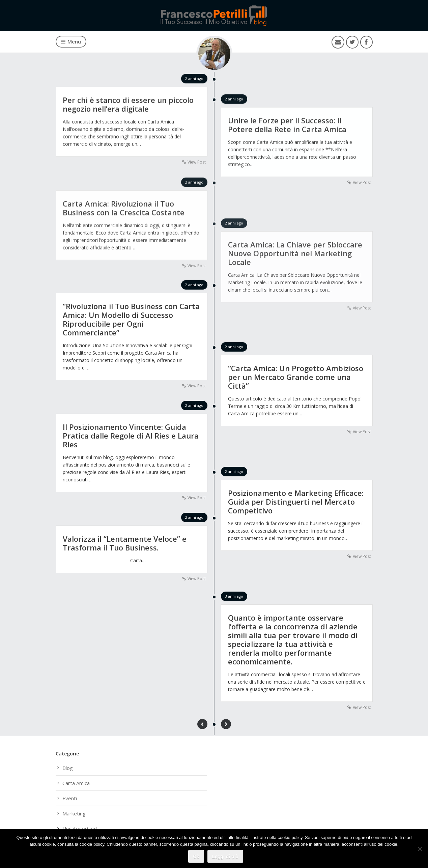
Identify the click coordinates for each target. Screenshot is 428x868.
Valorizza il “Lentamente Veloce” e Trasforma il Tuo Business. (125, 543)
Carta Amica (76, 783)
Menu (71, 41)
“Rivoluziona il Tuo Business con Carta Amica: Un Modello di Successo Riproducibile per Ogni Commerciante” (131, 320)
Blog (68, 768)
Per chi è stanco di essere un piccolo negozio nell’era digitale (128, 104)
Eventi (70, 798)
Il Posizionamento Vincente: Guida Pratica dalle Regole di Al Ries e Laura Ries (131, 436)
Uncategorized (80, 829)
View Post (197, 162)
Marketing (74, 813)
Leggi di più (225, 857)
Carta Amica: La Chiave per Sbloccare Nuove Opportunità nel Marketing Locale (295, 255)
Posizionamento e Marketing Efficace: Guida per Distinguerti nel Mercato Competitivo (296, 502)
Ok (196, 857)
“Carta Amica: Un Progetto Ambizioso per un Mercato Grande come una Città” (296, 377)
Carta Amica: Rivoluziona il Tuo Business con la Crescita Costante (124, 209)
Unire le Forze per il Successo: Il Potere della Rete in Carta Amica (287, 125)
